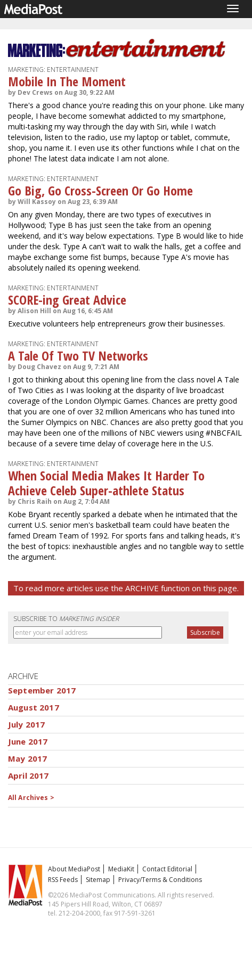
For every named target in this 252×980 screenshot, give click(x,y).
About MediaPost (74, 869)
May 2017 (27, 758)
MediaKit (121, 869)
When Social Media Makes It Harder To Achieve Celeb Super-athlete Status (106, 483)
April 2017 (29, 775)
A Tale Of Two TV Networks (78, 356)
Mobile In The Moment (67, 81)
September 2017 (42, 690)
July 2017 (26, 724)
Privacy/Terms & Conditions (160, 880)
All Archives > (31, 798)
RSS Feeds (63, 880)
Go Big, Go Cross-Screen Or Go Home (100, 190)
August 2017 (34, 707)
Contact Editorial (167, 869)
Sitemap (98, 880)
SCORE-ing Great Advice (67, 300)
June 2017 (28, 741)
